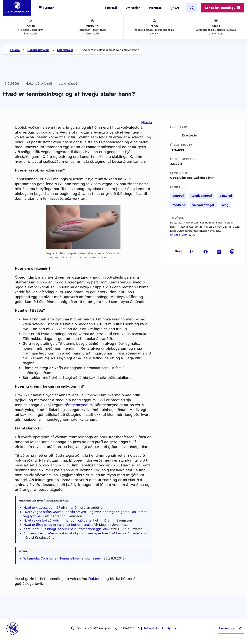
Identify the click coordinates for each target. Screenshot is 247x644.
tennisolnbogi (202, 196)
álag (225, 205)
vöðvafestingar (203, 205)
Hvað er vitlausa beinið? (42, 508)
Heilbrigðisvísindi (38, 50)
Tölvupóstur (160, 628)
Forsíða (15, 50)
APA (185, 235)
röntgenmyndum (79, 405)
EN (177, 8)
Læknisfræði (65, 50)
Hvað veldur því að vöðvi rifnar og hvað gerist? (59, 520)
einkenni (226, 196)
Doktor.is (96, 579)
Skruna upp (231, 628)
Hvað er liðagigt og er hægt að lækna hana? (57, 525)
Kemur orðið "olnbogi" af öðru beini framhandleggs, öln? (66, 529)
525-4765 (127, 628)
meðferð (179, 205)
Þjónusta (155, 8)
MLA (192, 235)
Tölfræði (111, 8)
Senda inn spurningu (223, 8)
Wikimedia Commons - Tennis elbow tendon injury (62, 558)
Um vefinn (133, 8)
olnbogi (178, 196)
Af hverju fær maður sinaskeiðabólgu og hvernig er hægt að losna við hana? (81, 533)
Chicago (175, 235)
